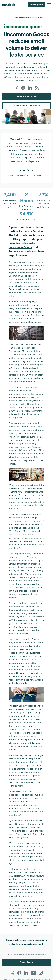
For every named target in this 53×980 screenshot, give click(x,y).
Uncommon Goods (20, 247)
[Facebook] (19, 973)
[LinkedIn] (26, 973)
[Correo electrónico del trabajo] (26, 955)
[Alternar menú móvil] (49, 5)
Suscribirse (27, 962)
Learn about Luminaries (27, 106)
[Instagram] (41, 973)
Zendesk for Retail (26, 97)
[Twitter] (12, 973)
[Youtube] (33, 973)
